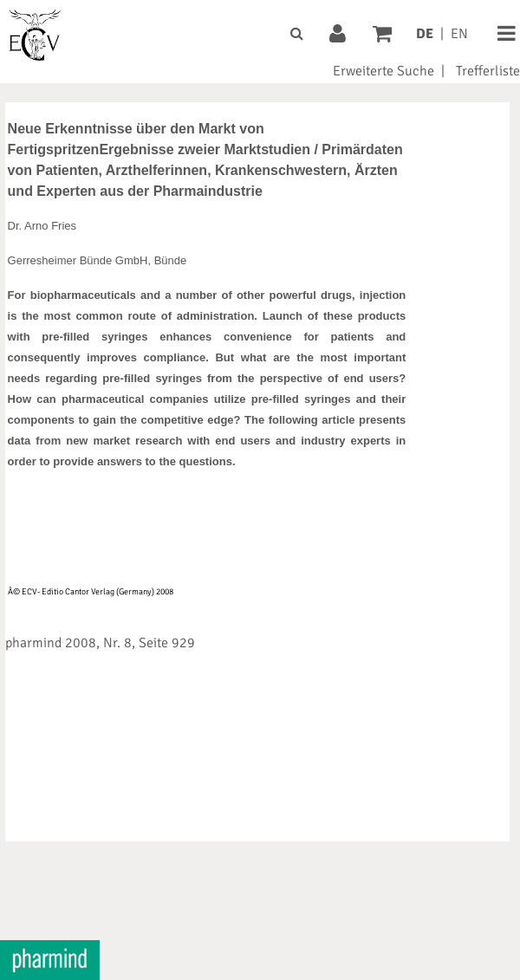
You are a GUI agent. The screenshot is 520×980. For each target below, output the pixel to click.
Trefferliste (488, 71)
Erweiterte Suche (383, 71)
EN (459, 34)
